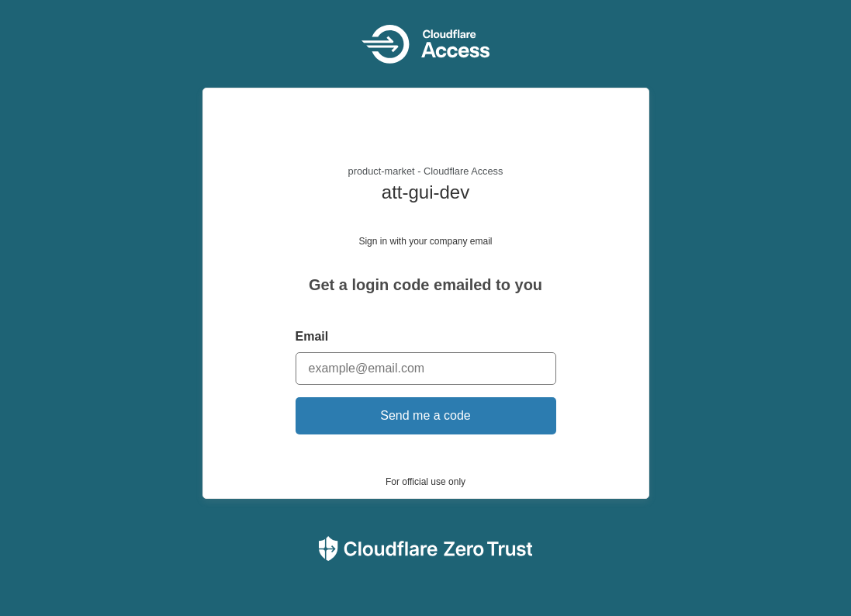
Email (312, 336)
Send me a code (425, 415)
